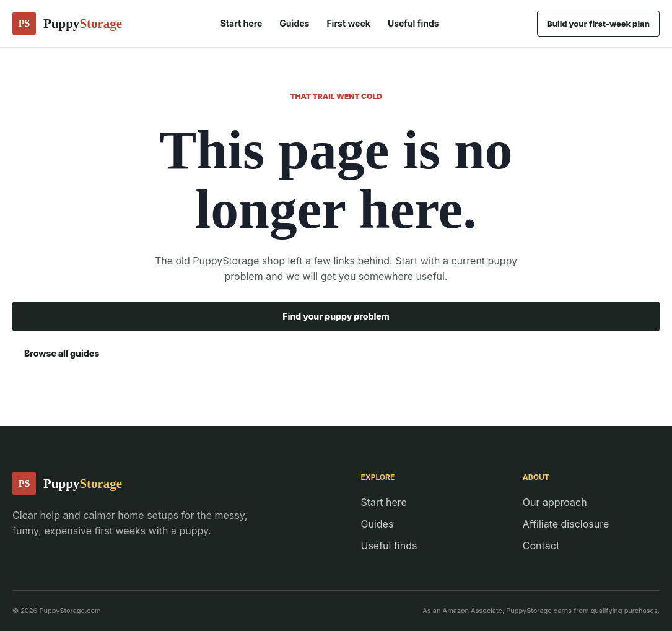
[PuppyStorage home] (67, 24)
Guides (294, 23)
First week (348, 23)
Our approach (555, 502)
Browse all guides (62, 353)
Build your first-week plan (598, 24)
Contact (541, 546)
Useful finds (413, 23)
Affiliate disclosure (566, 524)
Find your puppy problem (336, 316)
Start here (242, 23)
